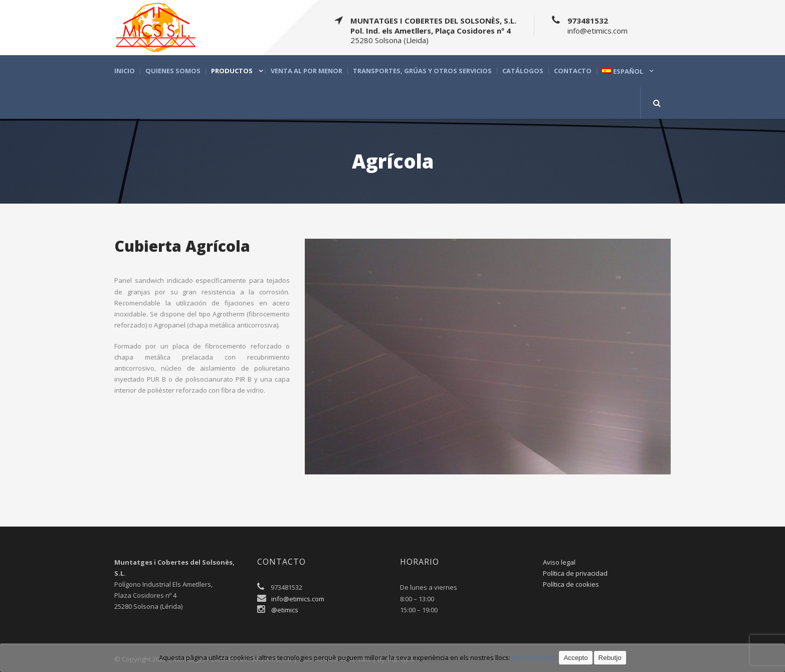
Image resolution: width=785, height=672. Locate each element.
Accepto (575, 658)
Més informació (535, 657)
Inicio (125, 71)
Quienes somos (173, 71)
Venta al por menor (307, 71)
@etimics (285, 610)
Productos (232, 71)
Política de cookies (571, 584)
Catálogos (523, 71)
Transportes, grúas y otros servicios (422, 71)
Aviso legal (559, 562)
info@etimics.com (298, 599)
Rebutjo (610, 658)
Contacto (573, 71)
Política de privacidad (575, 573)
